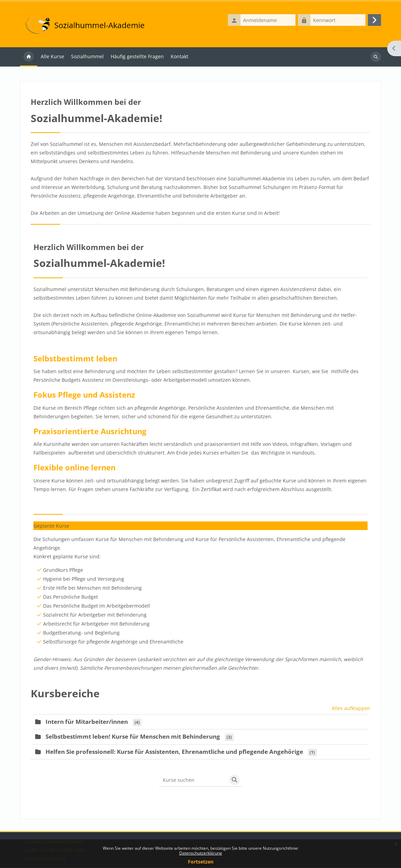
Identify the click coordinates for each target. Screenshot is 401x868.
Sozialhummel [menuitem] (87, 57)
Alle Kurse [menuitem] (52, 57)
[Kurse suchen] (193, 780)
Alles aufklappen (351, 709)
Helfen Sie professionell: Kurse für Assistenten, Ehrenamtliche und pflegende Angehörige (174, 752)
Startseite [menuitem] (29, 57)
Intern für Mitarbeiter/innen (87, 722)
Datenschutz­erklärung (201, 853)
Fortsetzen (201, 862)
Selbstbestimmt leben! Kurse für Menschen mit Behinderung (133, 737)
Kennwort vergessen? (356, 30)
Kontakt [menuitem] (179, 57)
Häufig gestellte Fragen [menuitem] (137, 57)
